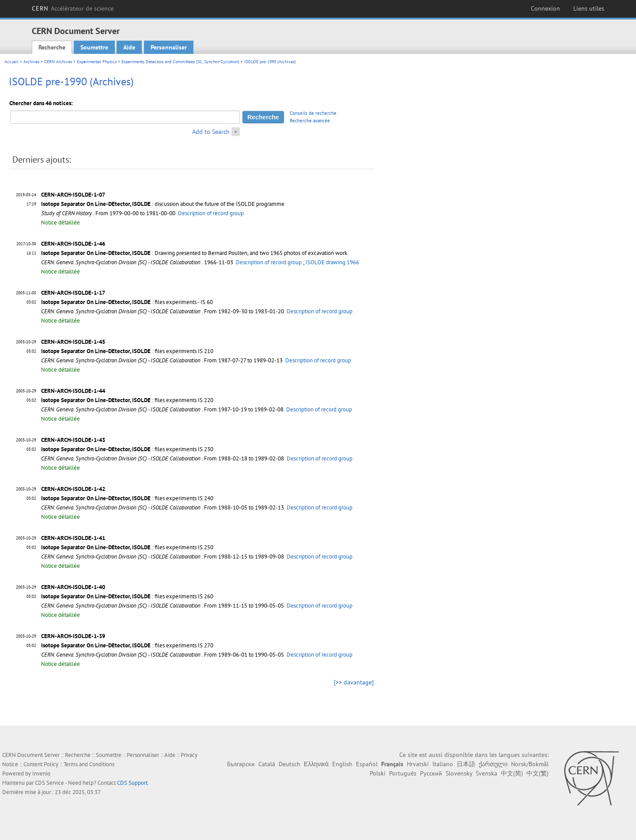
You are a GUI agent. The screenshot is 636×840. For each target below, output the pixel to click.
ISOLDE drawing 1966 (332, 262)
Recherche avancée (310, 121)
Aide (129, 47)
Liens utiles (589, 8)
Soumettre (94, 47)
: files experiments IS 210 (127, 351)
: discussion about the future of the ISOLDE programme (163, 204)
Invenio (41, 773)
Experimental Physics (97, 62)
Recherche (52, 47)
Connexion (545, 8)
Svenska (486, 773)
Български (241, 764)
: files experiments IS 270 (127, 645)
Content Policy (41, 764)
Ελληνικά (316, 764)
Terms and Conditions (89, 764)
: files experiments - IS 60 (127, 302)
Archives (31, 62)
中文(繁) (538, 773)
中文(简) (512, 773)
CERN (73, 8)
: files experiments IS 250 (127, 547)
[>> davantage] (354, 682)
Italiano (443, 764)
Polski (378, 773)
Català (267, 764)
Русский (431, 773)
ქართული (493, 764)
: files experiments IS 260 (127, 596)
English (342, 764)
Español (367, 764)
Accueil (11, 62)
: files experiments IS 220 (127, 400)
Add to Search (211, 132)
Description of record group (211, 213)
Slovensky (459, 773)
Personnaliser (169, 47)
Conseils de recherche (313, 113)
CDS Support (132, 783)
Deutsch (290, 764)
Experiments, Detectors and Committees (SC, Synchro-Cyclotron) (180, 62)
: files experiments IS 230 (127, 449)
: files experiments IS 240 (127, 498)
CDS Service (49, 783)
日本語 (466, 764)
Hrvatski (418, 764)
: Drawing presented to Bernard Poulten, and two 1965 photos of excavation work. (195, 253)
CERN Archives (58, 62)
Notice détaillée (61, 222)
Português (403, 773)
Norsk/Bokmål (530, 764)
